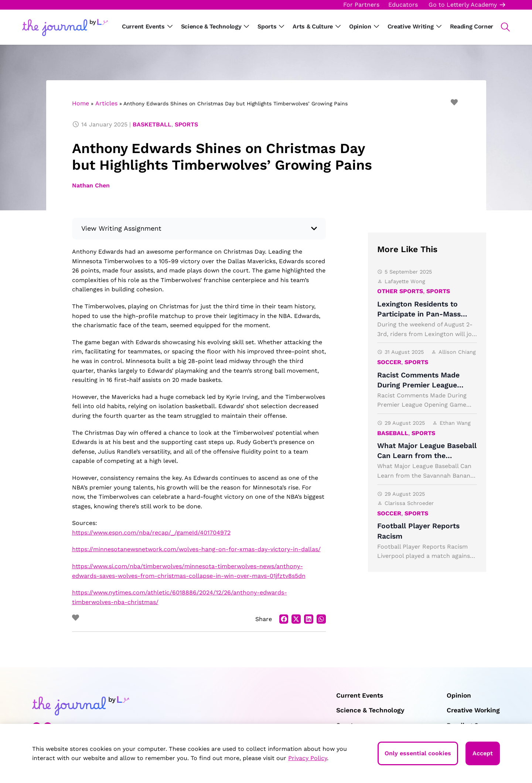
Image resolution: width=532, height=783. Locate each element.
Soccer (389, 362)
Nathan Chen (91, 185)
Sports (186, 124)
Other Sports (400, 291)
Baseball (393, 433)
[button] (502, 27)
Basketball (152, 124)
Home (81, 103)
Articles (106, 103)
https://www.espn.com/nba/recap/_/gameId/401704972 (151, 533)
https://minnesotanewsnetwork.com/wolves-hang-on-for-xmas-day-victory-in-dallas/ (196, 549)
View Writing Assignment (122, 228)
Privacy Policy (308, 758)
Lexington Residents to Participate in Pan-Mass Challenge (419, 314)
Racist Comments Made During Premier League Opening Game (418, 385)
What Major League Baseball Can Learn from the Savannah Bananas (427, 456)
